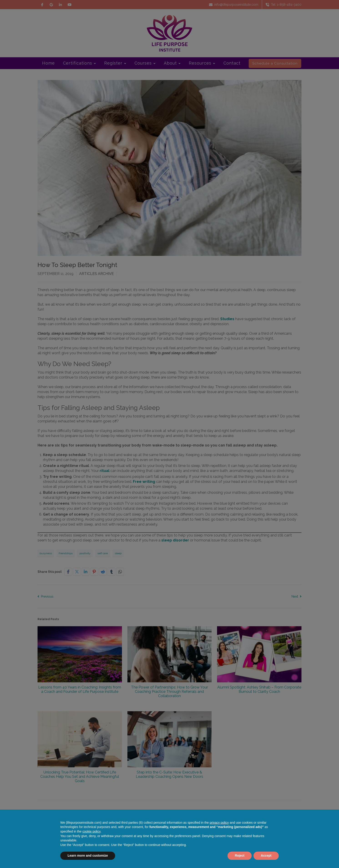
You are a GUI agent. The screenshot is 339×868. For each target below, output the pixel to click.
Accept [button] (266, 856)
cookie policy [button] (91, 831)
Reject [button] (240, 856)
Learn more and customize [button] (88, 856)
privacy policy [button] (219, 823)
